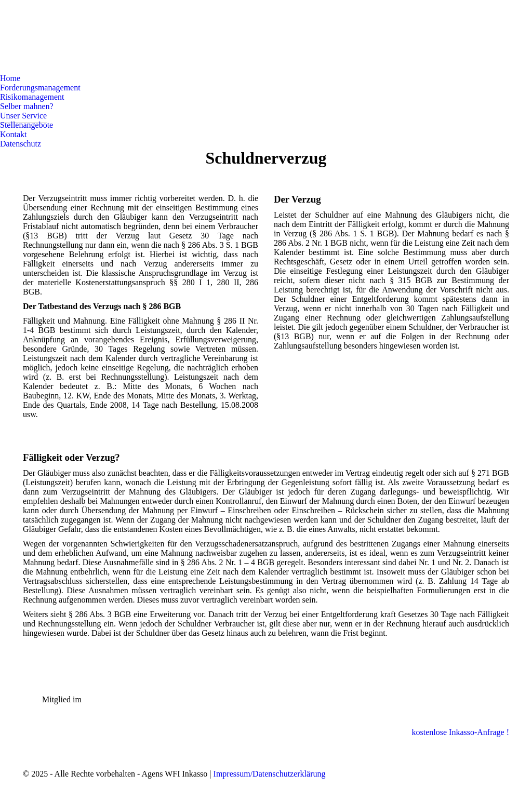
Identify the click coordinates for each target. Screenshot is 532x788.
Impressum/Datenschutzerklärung (270, 774)
